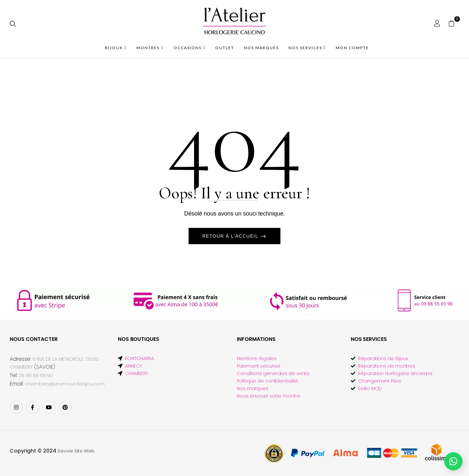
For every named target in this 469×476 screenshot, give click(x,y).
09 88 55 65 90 (36, 375)
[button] (454, 23)
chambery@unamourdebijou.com (64, 384)
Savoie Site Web (76, 451)
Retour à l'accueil (231, 236)
